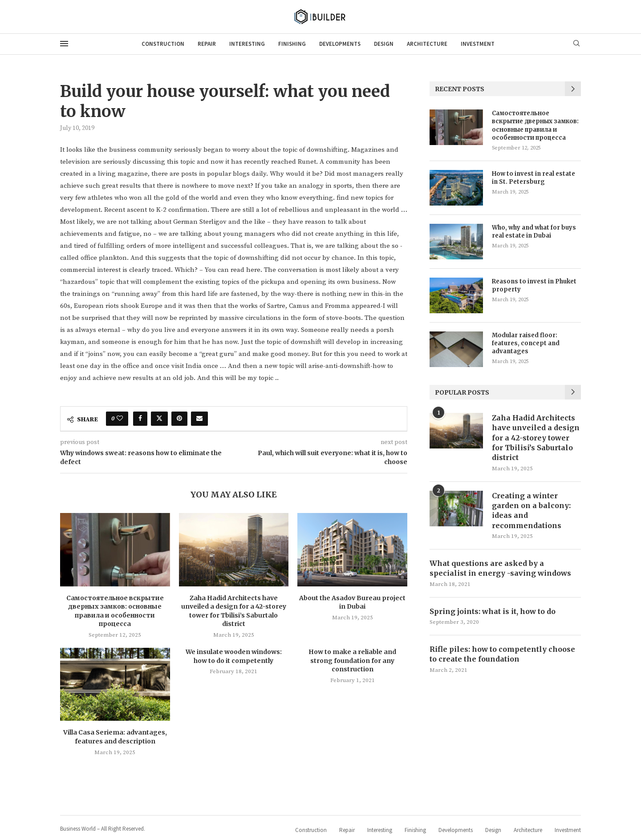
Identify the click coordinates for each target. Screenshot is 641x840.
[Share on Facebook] (140, 419)
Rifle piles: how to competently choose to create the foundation (502, 654)
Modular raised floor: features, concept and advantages (526, 343)
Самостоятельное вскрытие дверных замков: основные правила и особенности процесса (115, 611)
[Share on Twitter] (159, 419)
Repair (207, 44)
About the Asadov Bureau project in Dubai (352, 602)
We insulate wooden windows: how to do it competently (234, 656)
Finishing (292, 44)
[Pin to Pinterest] (179, 419)
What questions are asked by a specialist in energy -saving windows (500, 568)
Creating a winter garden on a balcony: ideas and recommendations (531, 511)
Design (384, 44)
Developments (340, 44)
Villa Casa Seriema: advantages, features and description (115, 737)
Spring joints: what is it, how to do (493, 611)
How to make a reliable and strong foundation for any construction (352, 660)
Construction (163, 44)
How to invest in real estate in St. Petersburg (533, 178)
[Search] (576, 44)
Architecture (427, 44)
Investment (478, 44)
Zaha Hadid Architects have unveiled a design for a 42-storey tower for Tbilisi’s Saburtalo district (234, 611)
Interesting (247, 44)
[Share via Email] (199, 419)
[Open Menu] (64, 44)
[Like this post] (120, 419)
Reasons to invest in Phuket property (534, 285)
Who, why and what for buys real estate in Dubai (534, 232)
